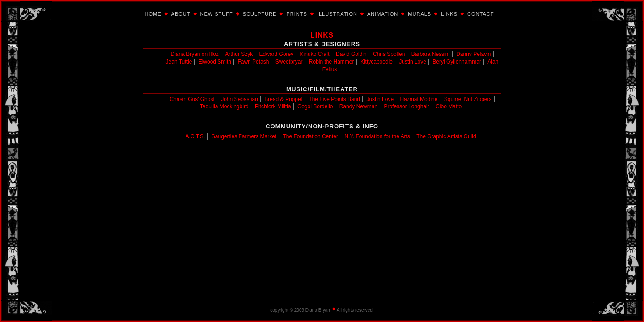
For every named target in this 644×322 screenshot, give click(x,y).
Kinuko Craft (315, 54)
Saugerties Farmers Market (244, 136)
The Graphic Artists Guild (446, 136)
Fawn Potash (253, 62)
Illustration (337, 14)
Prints (297, 14)
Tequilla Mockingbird (224, 106)
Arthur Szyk (239, 54)
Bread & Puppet (283, 99)
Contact (481, 14)
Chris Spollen (389, 54)
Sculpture (260, 14)
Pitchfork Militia (273, 106)
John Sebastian (239, 99)
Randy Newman (358, 106)
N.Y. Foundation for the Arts (377, 136)
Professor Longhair (406, 106)
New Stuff (217, 14)
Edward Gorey (277, 54)
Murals (419, 14)
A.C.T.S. (195, 136)
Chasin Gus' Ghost (192, 99)
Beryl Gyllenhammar (457, 62)
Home (153, 14)
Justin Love (413, 62)
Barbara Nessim (431, 54)
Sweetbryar (289, 62)
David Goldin (351, 54)
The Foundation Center (311, 136)
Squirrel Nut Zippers (468, 99)
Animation (383, 14)
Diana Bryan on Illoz (194, 54)
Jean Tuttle (179, 62)
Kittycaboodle (377, 62)
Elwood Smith (215, 62)
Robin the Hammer (332, 62)
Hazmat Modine (419, 99)
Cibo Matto (449, 106)
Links (449, 14)
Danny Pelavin (473, 54)
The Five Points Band (334, 99)
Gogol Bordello (315, 106)
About (181, 14)
